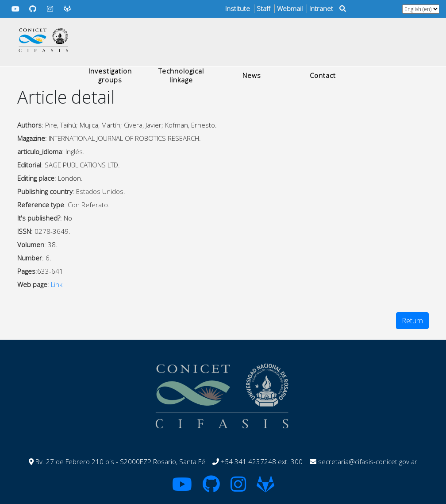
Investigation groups (110, 75)
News (252, 75)
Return (412, 321)
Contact (323, 75)
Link (57, 284)
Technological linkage (181, 75)
